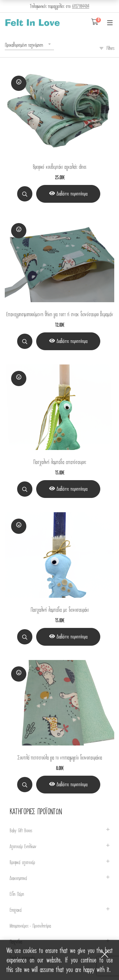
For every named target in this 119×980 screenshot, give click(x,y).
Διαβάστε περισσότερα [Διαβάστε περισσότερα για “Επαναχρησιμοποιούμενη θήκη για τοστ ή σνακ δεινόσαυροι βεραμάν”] (72, 341)
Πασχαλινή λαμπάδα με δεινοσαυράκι (60, 610)
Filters (110, 48)
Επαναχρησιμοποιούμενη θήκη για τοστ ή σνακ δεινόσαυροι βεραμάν (60, 314)
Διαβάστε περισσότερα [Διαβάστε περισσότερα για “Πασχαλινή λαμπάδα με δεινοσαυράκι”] (72, 637)
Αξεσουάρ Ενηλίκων (23, 847)
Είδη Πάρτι (17, 894)
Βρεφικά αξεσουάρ (22, 863)
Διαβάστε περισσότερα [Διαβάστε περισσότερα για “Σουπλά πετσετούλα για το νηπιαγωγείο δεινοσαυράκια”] (72, 785)
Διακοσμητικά (18, 878)
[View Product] (68, 194)
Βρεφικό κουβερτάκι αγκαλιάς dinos (60, 167)
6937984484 (81, 6)
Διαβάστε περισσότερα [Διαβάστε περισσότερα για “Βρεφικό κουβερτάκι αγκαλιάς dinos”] (72, 194)
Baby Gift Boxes (21, 831)
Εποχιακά (16, 910)
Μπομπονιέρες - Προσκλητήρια (30, 926)
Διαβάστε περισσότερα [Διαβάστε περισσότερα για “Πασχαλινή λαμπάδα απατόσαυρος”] (72, 489)
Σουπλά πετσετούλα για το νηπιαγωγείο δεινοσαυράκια (60, 758)
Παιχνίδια (16, 942)
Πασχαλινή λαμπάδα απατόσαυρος (60, 462)
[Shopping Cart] (95, 22)
